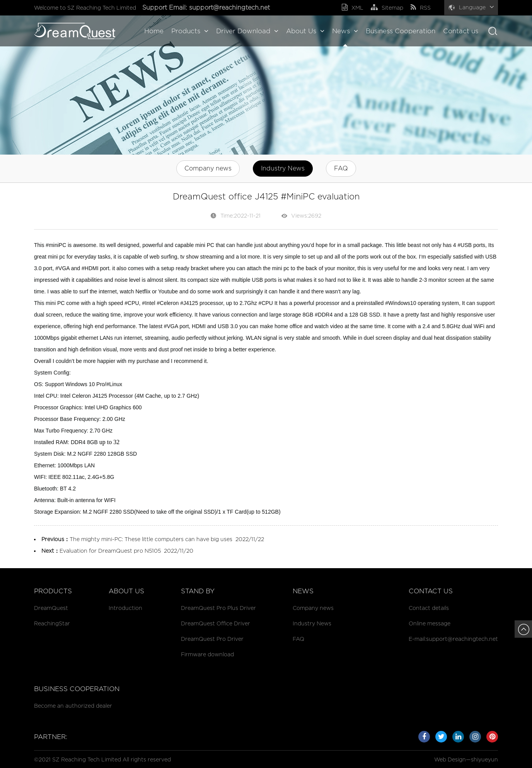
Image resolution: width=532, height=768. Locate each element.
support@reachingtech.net (230, 8)
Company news (208, 168)
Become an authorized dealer (73, 706)
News (345, 31)
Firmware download (207, 654)
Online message (430, 623)
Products (190, 31)
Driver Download (247, 31)
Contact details (429, 608)
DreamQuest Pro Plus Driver (218, 608)
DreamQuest (51, 608)
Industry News (283, 168)
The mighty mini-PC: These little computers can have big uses (151, 539)
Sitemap (387, 8)
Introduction (125, 608)
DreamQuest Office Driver (216, 623)
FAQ (341, 168)
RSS (421, 8)
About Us (305, 31)
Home (154, 31)
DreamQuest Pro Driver (212, 639)
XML (353, 8)
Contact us (461, 31)
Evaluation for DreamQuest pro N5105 (110, 551)
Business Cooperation (401, 31)
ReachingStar (52, 623)
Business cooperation (77, 689)
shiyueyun (484, 759)
